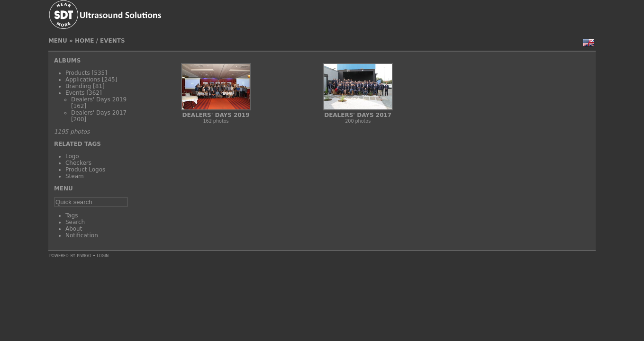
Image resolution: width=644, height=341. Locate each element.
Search (75, 222)
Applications (83, 80)
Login (103, 255)
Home (84, 41)
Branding (78, 86)
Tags (72, 215)
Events (113, 41)
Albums (67, 61)
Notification (82, 235)
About (74, 229)
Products (78, 73)
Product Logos (85, 170)
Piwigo (84, 255)
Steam (75, 176)
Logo (72, 156)
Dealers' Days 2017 (99, 113)
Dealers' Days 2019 (99, 99)
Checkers (78, 163)
